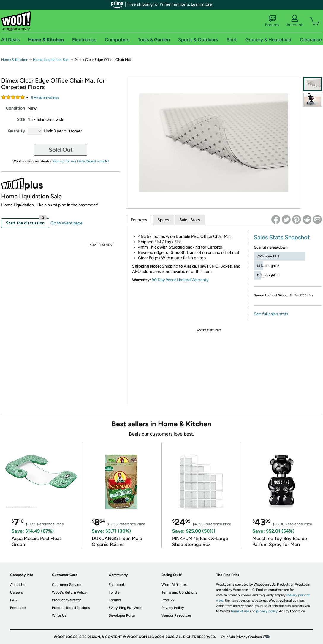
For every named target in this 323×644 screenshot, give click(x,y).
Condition (15, 108)
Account (294, 21)
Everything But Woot (126, 608)
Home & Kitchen (15, 60)
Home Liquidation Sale (51, 60)
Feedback (18, 608)
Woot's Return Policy (69, 592)
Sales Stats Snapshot (282, 237)
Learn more (201, 4)
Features (139, 220)
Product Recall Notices (71, 608)
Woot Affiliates (174, 585)
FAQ (14, 600)
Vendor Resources (177, 615)
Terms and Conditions (179, 592)
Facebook (117, 585)
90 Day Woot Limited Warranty (180, 280)
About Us (18, 585)
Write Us (59, 615)
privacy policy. (267, 611)
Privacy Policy (173, 608)
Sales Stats (190, 220)
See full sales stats (271, 314)
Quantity (16, 131)
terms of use (240, 611)
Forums (272, 21)
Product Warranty (66, 600)
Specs (163, 220)
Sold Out (61, 150)
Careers (16, 592)
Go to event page (66, 223)
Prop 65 (168, 600)
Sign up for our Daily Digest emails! (81, 161)
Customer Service (67, 585)
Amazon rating (45, 98)
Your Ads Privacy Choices (241, 637)
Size (21, 119)
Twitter (115, 592)
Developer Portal (122, 615)
